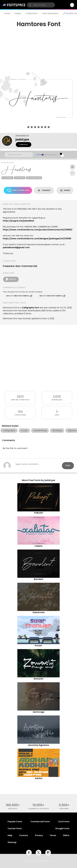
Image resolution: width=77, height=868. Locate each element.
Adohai (39, 778)
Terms (53, 835)
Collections (32, 13)
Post (68, 466)
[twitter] (38, 853)
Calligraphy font (30, 308)
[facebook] (29, 853)
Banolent (39, 579)
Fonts (7, 13)
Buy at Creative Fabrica (19, 296)
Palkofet (39, 513)
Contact (24, 145)
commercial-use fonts (38, 809)
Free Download (18, 190)
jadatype (22, 139)
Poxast (38, 646)
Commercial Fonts (40, 822)
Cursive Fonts (15, 828)
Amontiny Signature (39, 745)
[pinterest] (48, 853)
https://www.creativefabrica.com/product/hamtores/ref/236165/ (38, 230)
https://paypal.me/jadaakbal (18, 221)
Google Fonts (62, 828)
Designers (64, 809)
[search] (41, 5)
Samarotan (39, 612)
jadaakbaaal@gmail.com (16, 247)
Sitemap (12, 842)
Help (10, 835)
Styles (18, 13)
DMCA (66, 835)
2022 (20, 397)
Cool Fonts (64, 822)
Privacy (39, 835)
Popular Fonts (15, 822)
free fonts (13, 809)
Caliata (38, 546)
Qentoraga (39, 712)
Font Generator (50, 13)
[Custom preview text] (19, 155)
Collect (44, 190)
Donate (11, 279)
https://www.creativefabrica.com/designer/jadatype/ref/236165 (37, 239)
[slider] (43, 155)
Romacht (38, 679)
